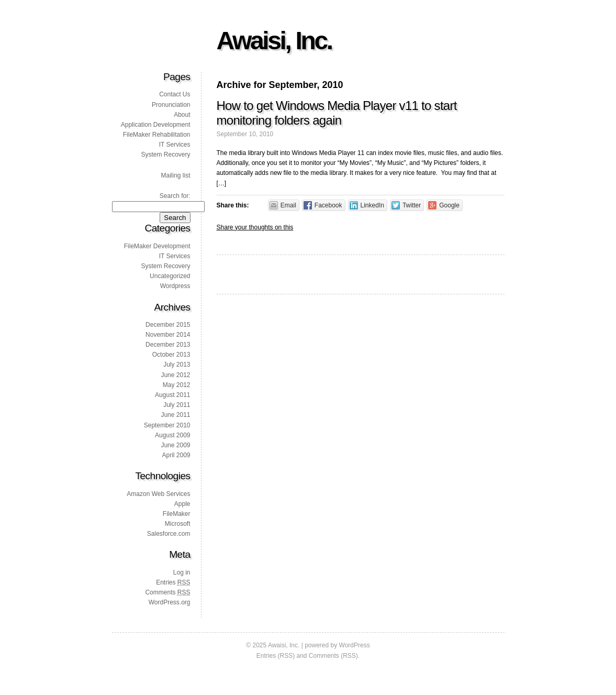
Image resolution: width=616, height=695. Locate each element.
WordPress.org (170, 602)
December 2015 (168, 325)
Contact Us (175, 94)
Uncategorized (170, 276)
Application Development (156, 125)
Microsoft (178, 524)
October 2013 (171, 355)
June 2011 (175, 415)
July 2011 (177, 405)
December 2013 (168, 345)
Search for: (175, 196)
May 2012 (177, 385)
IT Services (175, 145)
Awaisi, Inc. (274, 41)
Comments (167, 592)
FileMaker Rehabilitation (157, 135)
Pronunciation (171, 105)
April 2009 (176, 455)
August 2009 (172, 435)
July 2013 (177, 365)
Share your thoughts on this (255, 227)
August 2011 (172, 395)
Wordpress (175, 286)
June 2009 (175, 445)
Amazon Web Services (158, 494)
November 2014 (168, 335)
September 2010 (167, 425)
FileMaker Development (157, 246)
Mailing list (175, 175)
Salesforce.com (169, 534)
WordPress (355, 645)
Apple (182, 504)
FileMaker (177, 514)
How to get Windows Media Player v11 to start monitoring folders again (337, 113)
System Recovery (165, 155)
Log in (182, 572)
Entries (173, 582)
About (182, 115)
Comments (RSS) (333, 656)
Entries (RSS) (276, 656)
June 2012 (175, 375)
